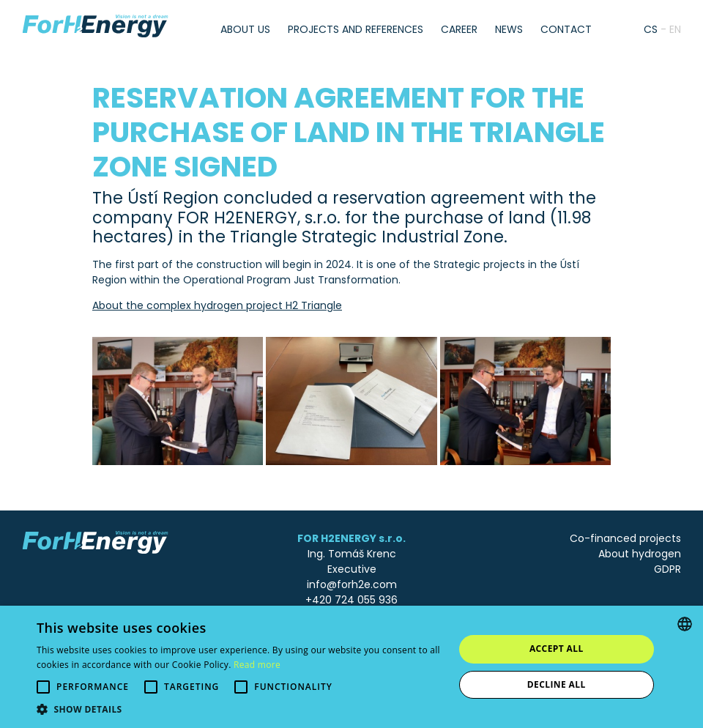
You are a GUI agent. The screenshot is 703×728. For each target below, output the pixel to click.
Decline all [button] (557, 684)
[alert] (351, 667)
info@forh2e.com (352, 584)
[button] (239, 709)
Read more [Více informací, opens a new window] (257, 665)
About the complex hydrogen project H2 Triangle (217, 305)
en (675, 29)
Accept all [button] (557, 649)
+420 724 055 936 (351, 600)
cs (651, 29)
